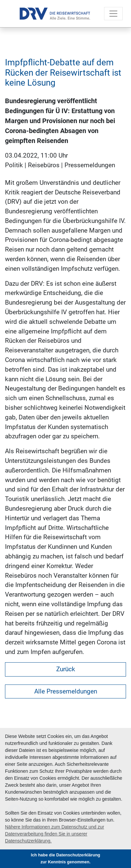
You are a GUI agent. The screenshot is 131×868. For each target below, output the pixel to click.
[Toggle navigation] (113, 14)
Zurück (66, 669)
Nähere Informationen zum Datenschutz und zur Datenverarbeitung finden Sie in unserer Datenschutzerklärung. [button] (55, 834)
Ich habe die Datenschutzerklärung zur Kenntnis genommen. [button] (66, 859)
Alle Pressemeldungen (66, 691)
